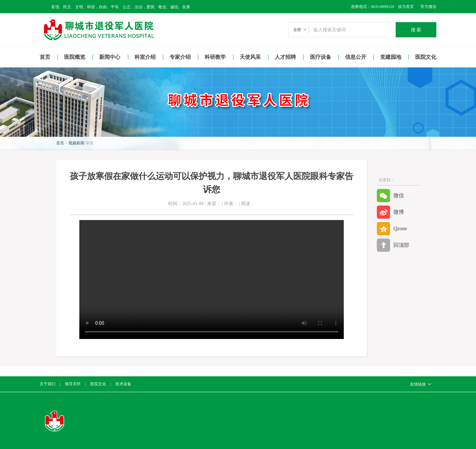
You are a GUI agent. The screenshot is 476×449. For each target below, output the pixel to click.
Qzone (392, 229)
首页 (45, 57)
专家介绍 (180, 57)
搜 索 (416, 30)
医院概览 (75, 57)
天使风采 (250, 57)
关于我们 (48, 384)
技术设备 (123, 384)
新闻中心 (110, 57)
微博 (390, 212)
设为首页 (404, 7)
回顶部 (393, 245)
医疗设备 (321, 57)
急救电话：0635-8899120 (373, 7)
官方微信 (428, 7)
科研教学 (215, 57)
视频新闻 (76, 143)
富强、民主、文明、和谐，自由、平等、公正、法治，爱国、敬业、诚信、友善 (121, 7)
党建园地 (391, 57)
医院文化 (426, 57)
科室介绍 (145, 57)
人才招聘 (285, 57)
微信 (390, 196)
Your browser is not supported (212, 280)
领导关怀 (73, 384)
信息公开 (356, 57)
